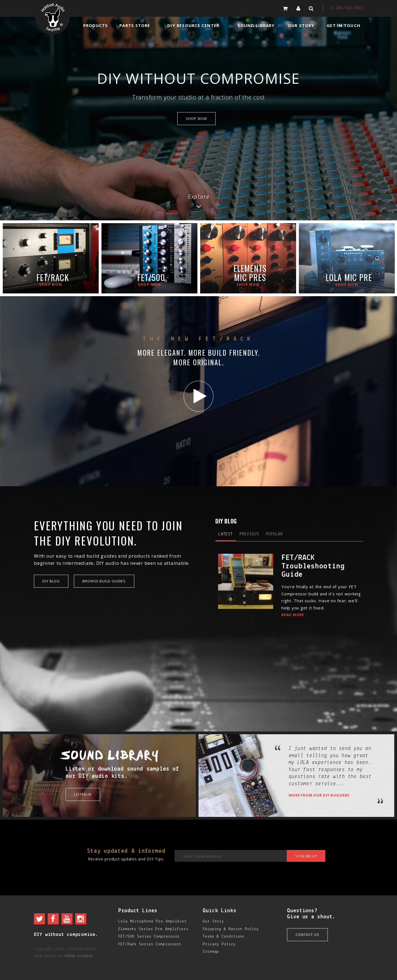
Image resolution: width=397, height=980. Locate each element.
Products (96, 25)
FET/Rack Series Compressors (150, 944)
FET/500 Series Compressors (149, 937)
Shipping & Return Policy (231, 929)
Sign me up (306, 856)
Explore (199, 201)
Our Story (301, 25)
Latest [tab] (226, 534)
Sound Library (256, 25)
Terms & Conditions (223, 937)
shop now (196, 118)
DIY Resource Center (193, 25)
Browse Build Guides (104, 581)
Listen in (83, 794)
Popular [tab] (274, 534)
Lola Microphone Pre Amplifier (152, 921)
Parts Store (135, 25)
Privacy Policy (219, 944)
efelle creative (79, 956)
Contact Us (307, 935)
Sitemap (211, 952)
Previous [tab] (249, 534)
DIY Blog (51, 581)
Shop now (51, 284)
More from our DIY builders (319, 795)
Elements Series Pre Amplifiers (153, 929)
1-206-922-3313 (347, 8)
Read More (293, 615)
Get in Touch (343, 25)
